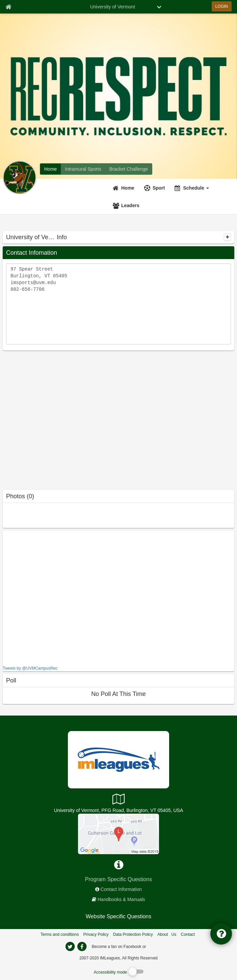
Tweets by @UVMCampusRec (30, 668)
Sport (159, 188)
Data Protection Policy (133, 934)
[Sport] (155, 188)
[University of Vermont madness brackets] (129, 169)
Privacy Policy (96, 934)
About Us (167, 934)
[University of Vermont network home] (50, 169)
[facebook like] (53, 597)
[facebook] (161, 946)
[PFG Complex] (119, 834)
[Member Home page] (8, 7)
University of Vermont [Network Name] (113, 7)
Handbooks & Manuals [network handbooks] (121, 899)
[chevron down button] (159, 7)
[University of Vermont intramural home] (83, 169)
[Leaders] (127, 205)
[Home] (124, 188)
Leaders (130, 205)
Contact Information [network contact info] (121, 889)
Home (128, 188)
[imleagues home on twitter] (70, 947)
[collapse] (227, 237)
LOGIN (222, 6)
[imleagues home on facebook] (82, 947)
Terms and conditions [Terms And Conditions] (60, 934)
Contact (188, 934)
